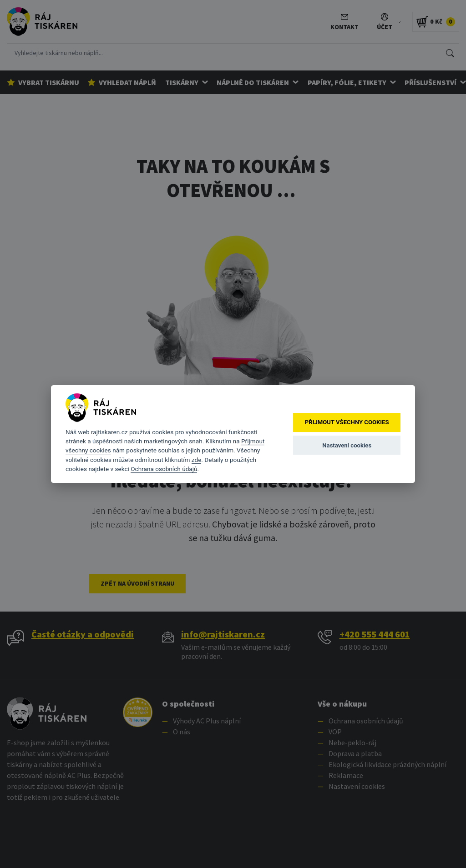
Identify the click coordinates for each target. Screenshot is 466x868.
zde (197, 460)
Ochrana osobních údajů (164, 469)
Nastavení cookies (347, 445)
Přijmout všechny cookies (347, 423)
